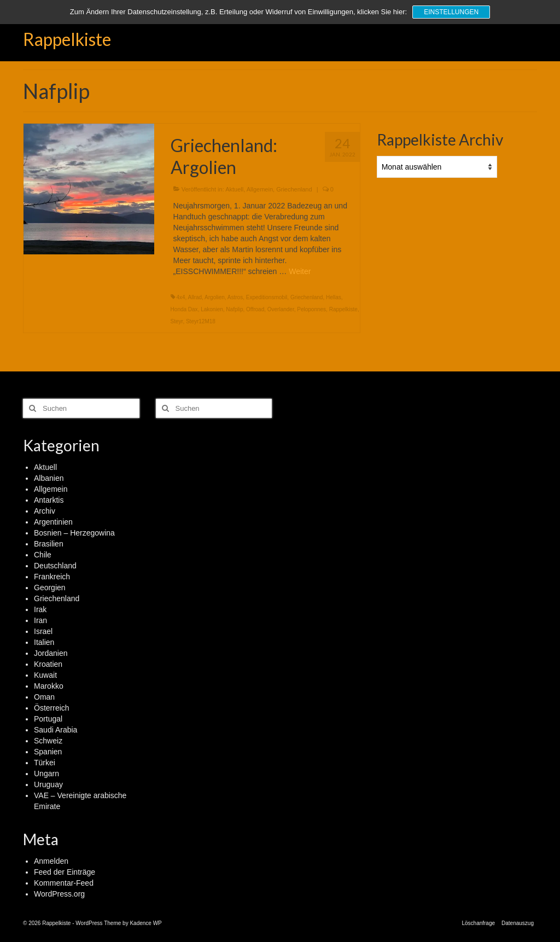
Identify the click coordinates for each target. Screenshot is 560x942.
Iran (40, 620)
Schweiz (48, 741)
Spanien (48, 752)
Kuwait (45, 675)
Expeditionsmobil (267, 297)
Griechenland (294, 189)
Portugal (48, 719)
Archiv (45, 511)
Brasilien (49, 544)
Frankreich (52, 577)
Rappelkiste (67, 39)
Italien (44, 642)
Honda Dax (184, 309)
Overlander (281, 309)
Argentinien (53, 522)
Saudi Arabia (56, 730)
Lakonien (212, 309)
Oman (44, 697)
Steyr (177, 321)
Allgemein (260, 189)
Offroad (255, 309)
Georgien (50, 588)
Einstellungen (451, 12)
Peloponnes (311, 309)
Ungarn (46, 774)
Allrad (195, 297)
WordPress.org (59, 894)
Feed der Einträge (65, 872)
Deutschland (55, 566)
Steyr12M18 (201, 321)
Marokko (49, 686)
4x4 (180, 297)
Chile (43, 555)
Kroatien (48, 664)
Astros (235, 297)
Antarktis (49, 500)
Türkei (45, 763)
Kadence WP (145, 923)
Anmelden (51, 861)
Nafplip (234, 309)
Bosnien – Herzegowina (74, 533)
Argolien (215, 297)
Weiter (300, 271)
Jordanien (51, 653)
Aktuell (234, 189)
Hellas (334, 297)
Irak (40, 609)
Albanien (49, 478)
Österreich (52, 708)
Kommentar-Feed (64, 883)
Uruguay (48, 784)
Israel (43, 631)
